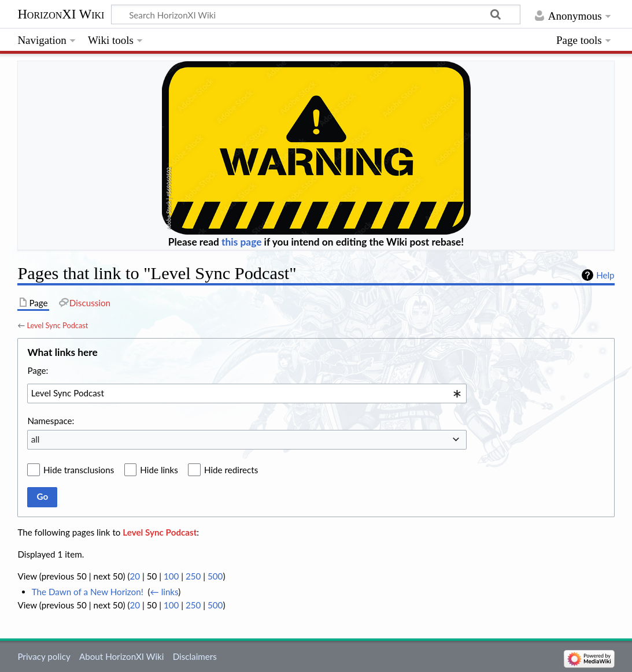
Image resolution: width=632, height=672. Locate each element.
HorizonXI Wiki (61, 14)
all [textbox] (36, 439)
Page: (38, 370)
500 (215, 576)
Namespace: (51, 421)
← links (165, 592)
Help (605, 275)
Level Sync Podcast (57, 325)
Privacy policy (44, 656)
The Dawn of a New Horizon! (88, 592)
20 (135, 576)
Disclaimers (195, 656)
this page (241, 242)
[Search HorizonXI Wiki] (316, 14)
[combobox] (247, 393)
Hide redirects (231, 470)
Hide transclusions (79, 470)
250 (193, 576)
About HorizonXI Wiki (121, 656)
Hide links (159, 470)
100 (171, 576)
